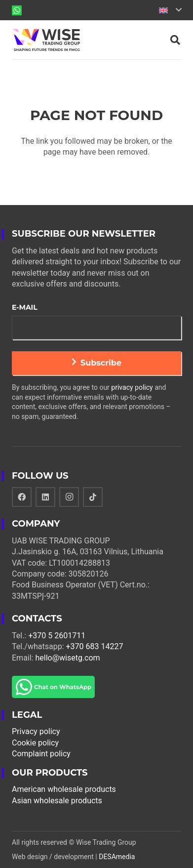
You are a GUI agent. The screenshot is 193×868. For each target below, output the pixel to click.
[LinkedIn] (45, 497)
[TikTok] (93, 497)
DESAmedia (117, 857)
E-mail (25, 307)
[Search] (175, 40)
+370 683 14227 (95, 646)
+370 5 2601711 (57, 636)
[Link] (17, 10)
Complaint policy (41, 754)
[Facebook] (22, 497)
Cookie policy (35, 743)
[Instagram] (69, 497)
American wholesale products (64, 789)
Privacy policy (36, 731)
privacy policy (132, 387)
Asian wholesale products (57, 801)
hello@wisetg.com (67, 658)
